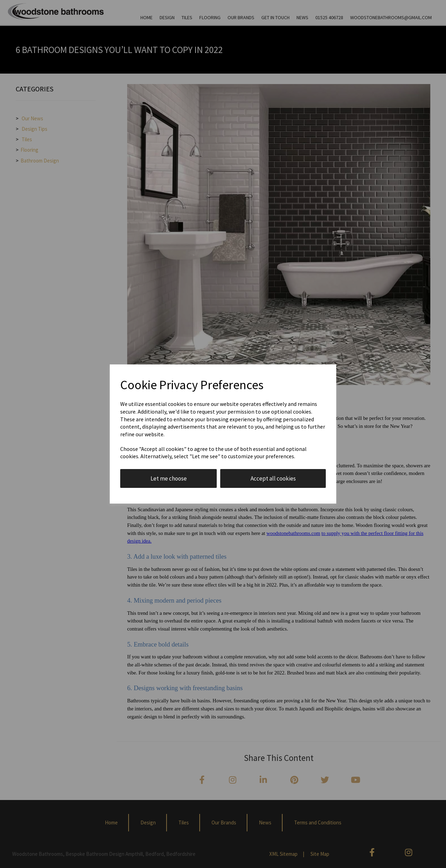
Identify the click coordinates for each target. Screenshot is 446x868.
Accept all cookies (273, 478)
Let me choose (169, 478)
